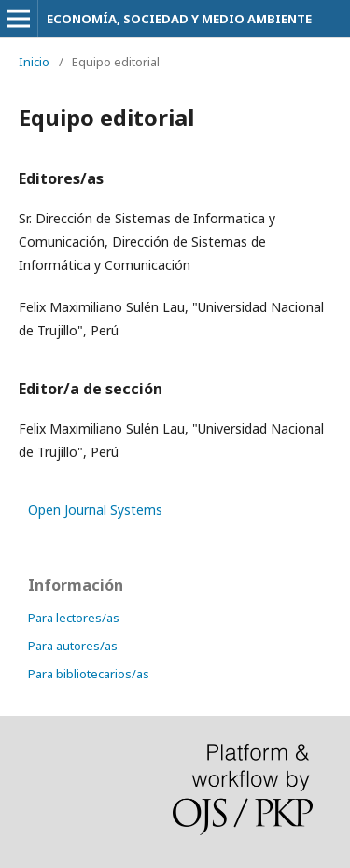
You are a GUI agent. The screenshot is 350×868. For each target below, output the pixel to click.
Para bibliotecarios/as (89, 674)
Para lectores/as (74, 618)
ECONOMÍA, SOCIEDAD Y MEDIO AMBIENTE (179, 19)
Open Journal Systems (95, 510)
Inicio (34, 62)
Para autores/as (73, 646)
